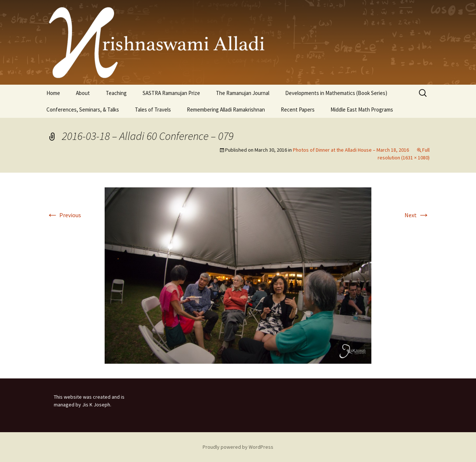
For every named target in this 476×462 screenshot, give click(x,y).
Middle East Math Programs (362, 110)
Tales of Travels (153, 110)
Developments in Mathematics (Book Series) (336, 93)
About (83, 93)
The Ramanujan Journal (243, 93)
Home (53, 93)
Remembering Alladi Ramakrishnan (226, 110)
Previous (64, 215)
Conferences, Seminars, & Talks (83, 110)
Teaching (116, 93)
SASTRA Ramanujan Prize (171, 93)
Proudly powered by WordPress (238, 447)
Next (417, 215)
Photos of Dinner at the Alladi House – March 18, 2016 (351, 150)
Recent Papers (298, 110)
